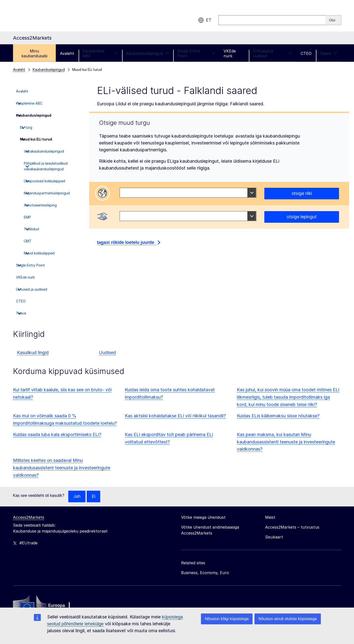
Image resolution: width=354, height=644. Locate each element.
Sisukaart (274, 537)
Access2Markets (29, 518)
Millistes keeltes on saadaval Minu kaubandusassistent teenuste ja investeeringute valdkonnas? (62, 468)
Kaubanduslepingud (147, 53)
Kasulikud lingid (33, 353)
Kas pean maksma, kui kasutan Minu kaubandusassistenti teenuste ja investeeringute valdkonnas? (286, 442)
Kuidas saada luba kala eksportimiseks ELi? (57, 434)
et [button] (205, 20)
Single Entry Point (196, 53)
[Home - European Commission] (49, 605)
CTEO (306, 53)
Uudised (107, 353)
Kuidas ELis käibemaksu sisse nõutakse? (278, 416)
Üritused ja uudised (273, 53)
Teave (328, 53)
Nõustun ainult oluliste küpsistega (288, 619)
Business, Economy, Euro (205, 573)
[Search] (333, 20)
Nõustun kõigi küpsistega (227, 619)
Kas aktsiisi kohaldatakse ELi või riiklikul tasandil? (175, 416)
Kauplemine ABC (100, 53)
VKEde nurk (230, 53)
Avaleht (67, 53)
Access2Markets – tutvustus (292, 527)
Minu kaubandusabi (34, 53)
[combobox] (188, 193)
